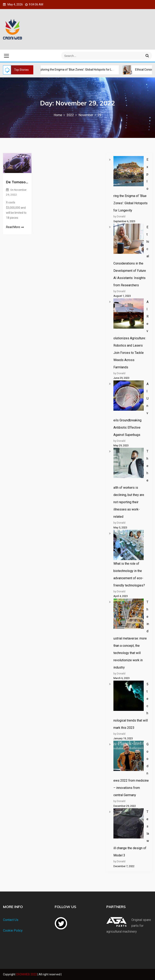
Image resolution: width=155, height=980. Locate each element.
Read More (15, 227)
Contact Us (11, 920)
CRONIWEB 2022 (27, 974)
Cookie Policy (13, 931)
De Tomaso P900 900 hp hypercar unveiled (17, 182)
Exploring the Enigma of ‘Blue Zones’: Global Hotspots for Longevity (80, 70)
